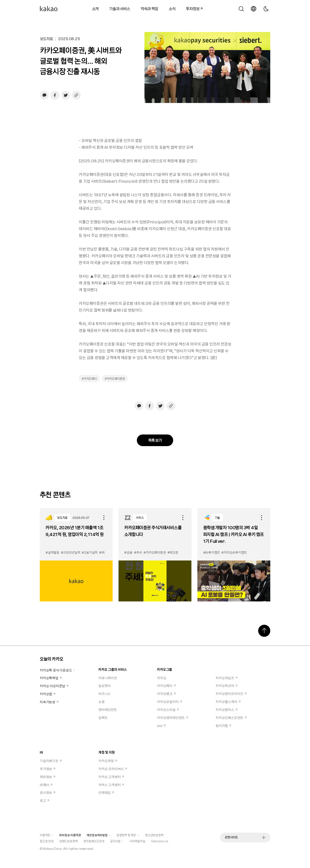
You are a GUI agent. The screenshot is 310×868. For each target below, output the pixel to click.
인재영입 (106, 792)
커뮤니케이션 (108, 678)
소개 (95, 8)
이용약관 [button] (46, 835)
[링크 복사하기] (76, 95)
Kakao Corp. (53, 848)
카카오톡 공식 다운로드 (58, 670)
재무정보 (47, 777)
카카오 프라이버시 (113, 769)
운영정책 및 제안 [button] (128, 835)
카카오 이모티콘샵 (54, 686)
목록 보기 (155, 440)
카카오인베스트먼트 (231, 718)
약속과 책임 (149, 8)
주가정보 (47, 769)
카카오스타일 (168, 710)
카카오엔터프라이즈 (231, 694)
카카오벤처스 (226, 710)
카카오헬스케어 (228, 702)
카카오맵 (47, 694)
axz (161, 726)
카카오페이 (166, 686)
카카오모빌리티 (169, 702)
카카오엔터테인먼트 (172, 718)
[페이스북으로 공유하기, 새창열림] (55, 95)
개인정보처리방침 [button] (98, 835)
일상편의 (105, 686)
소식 (172, 8)
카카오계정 (108, 761)
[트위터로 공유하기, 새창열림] (66, 95)
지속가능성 (49, 702)
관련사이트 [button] (245, 837)
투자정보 (193, 8)
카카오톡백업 (51, 678)
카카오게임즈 (226, 678)
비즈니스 (105, 694)
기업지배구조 (51, 761)
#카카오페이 (89, 379)
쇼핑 (101, 702)
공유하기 (104, 518)
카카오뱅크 (166, 694)
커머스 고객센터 (111, 785)
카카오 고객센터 (111, 777)
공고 (44, 800)
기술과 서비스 (120, 8)
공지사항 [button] (117, 841)
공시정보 (47, 792)
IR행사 (46, 785)
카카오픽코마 (226, 686)
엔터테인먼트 (108, 710)
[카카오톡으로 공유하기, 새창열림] (44, 95)
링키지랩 (223, 726)
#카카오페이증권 (115, 379)
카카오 (162, 678)
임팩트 (103, 718)
